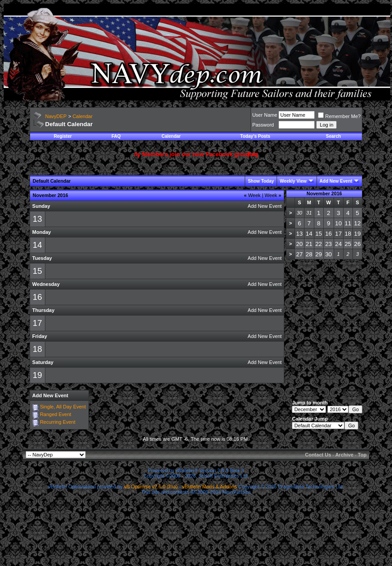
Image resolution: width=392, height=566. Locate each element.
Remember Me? (339, 116)
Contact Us (318, 455)
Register (63, 136)
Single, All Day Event (63, 407)
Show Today (261, 181)
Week (252, 195)
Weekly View (293, 181)
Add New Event (336, 181)
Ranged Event (56, 414)
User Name (265, 115)
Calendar (82, 116)
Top (362, 455)
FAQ (116, 136)
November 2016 (324, 193)
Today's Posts (255, 136)
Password (263, 125)
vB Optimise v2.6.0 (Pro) (151, 487)
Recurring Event (58, 422)
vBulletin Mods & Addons (210, 487)
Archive (344, 455)
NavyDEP (56, 116)
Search (333, 136)
